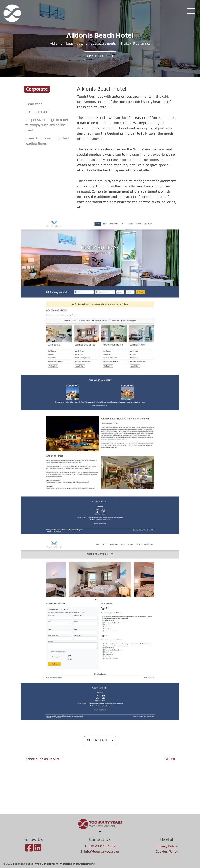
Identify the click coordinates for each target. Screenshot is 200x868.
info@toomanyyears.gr (102, 851)
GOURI (170, 759)
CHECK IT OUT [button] (100, 56)
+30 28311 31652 (102, 846)
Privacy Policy (167, 846)
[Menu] (190, 12)
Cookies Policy (167, 851)
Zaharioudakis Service (43, 759)
